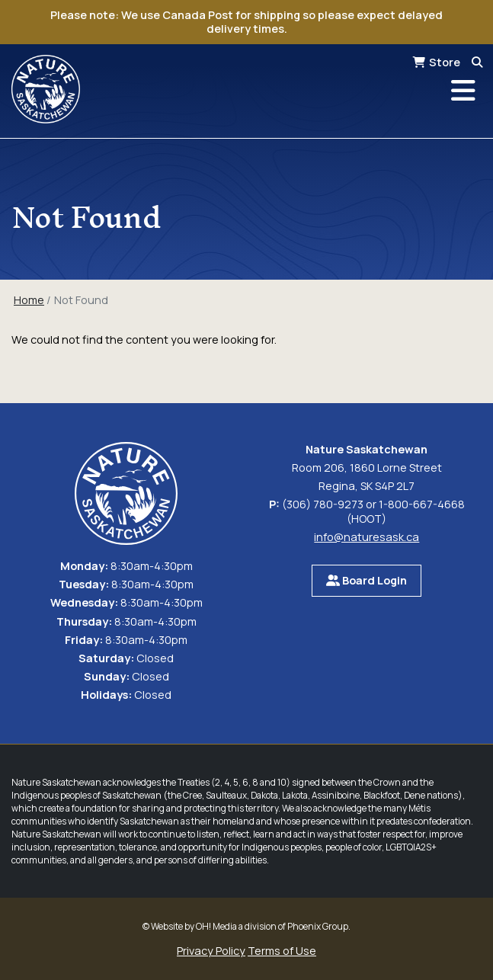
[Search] (477, 62)
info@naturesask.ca (367, 537)
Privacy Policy (211, 951)
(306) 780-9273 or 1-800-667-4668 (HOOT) (373, 511)
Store (445, 62)
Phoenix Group (318, 926)
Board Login (367, 580)
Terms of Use (282, 951)
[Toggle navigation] (463, 91)
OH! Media (216, 926)
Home (29, 300)
